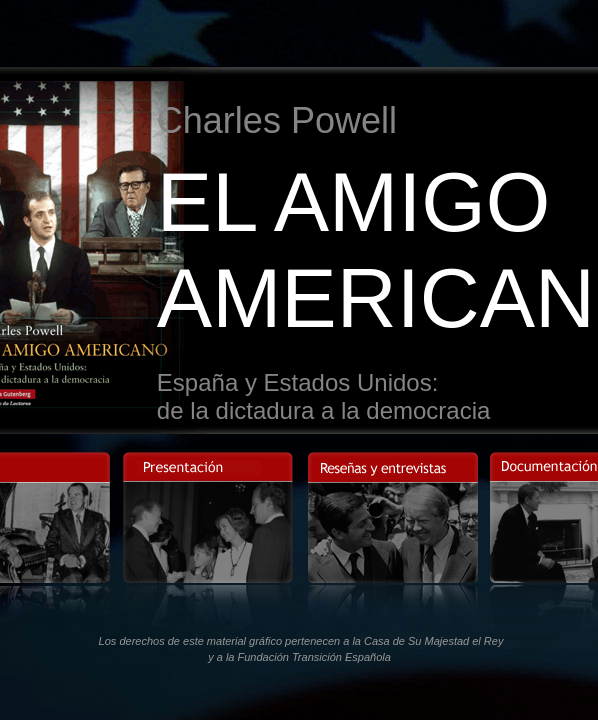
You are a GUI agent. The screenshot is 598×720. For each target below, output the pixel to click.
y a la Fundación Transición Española (299, 657)
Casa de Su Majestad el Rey (433, 641)
